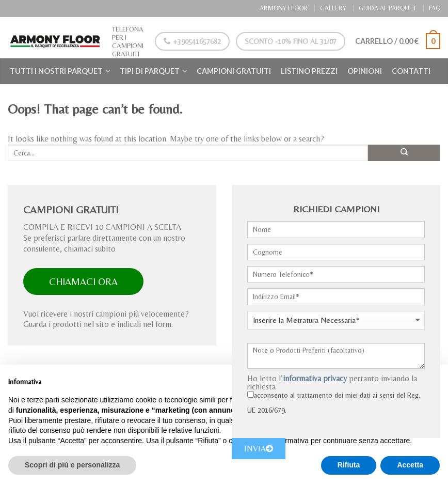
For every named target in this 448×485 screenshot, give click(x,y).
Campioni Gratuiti (234, 71)
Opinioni (365, 71)
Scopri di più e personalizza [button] (72, 465)
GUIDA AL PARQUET (388, 8)
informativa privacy (315, 378)
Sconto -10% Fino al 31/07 (289, 41)
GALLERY (333, 8)
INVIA (259, 449)
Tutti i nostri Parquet (56, 71)
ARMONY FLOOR (284, 8)
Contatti (411, 71)
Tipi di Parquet (150, 71)
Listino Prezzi (309, 71)
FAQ (435, 8)
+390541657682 (191, 41)
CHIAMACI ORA (83, 281)
